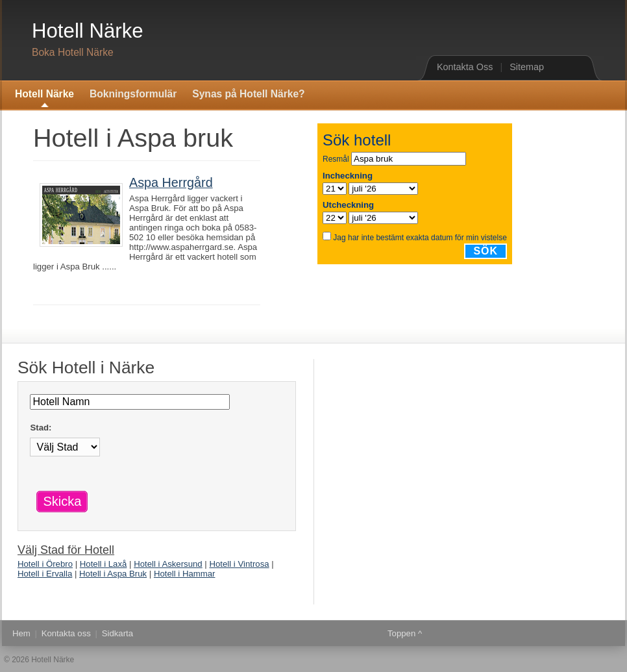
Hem (21, 633)
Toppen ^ (405, 633)
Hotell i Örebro (45, 564)
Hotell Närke (88, 31)
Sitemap (527, 67)
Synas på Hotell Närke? (248, 94)
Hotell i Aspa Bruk (113, 574)
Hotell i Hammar (185, 574)
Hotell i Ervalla (45, 574)
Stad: (41, 428)
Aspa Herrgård (171, 182)
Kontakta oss (66, 633)
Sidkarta (117, 633)
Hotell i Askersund (168, 564)
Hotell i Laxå (104, 564)
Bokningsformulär (133, 94)
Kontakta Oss (465, 67)
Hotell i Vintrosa (239, 564)
